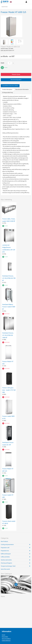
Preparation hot (16, 551)
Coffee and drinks (16, 557)
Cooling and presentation (16, 545)
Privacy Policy (5, 637)
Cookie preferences (6, 641)
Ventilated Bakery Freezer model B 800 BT (9, 307)
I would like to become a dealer (10, 86)
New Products (4, 542)
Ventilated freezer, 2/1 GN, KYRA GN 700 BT (9, 278)
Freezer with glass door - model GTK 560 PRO (9, 390)
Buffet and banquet (16, 554)
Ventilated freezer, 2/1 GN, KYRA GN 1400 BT (8, 335)
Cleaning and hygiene (16, 563)
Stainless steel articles (16, 560)
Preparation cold (16, 548)
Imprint (3, 635)
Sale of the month (5, 569)
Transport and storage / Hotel (16, 566)
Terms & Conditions (6, 639)
